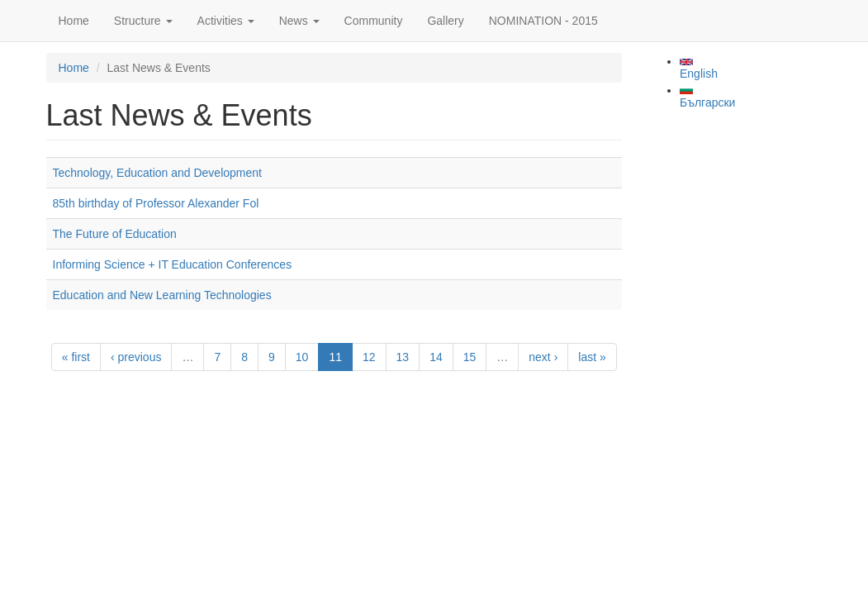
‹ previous (136, 357)
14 (436, 357)
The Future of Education (115, 234)
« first (76, 357)
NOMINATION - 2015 (543, 21)
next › (543, 357)
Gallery (445, 21)
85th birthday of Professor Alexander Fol (156, 203)
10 (302, 357)
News (299, 21)
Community (374, 21)
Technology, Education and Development (157, 173)
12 (369, 357)
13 (403, 357)
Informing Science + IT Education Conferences (173, 264)
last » (592, 357)
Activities (226, 21)
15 (470, 357)
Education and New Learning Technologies (162, 295)
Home (74, 21)
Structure (143, 21)
